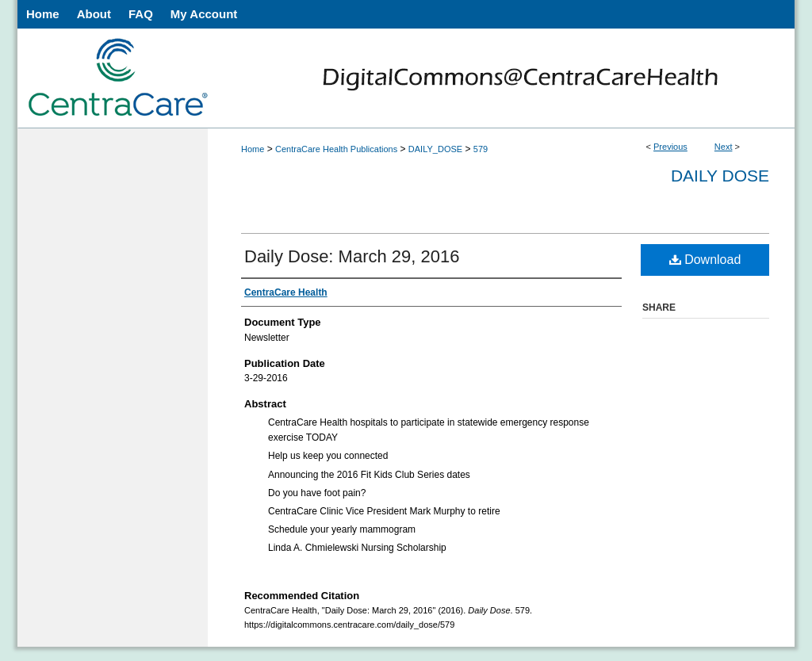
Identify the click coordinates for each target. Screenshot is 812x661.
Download (705, 260)
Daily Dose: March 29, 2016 (352, 256)
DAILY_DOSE (435, 149)
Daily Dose (720, 176)
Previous (670, 147)
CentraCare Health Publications (336, 149)
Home (253, 149)
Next (724, 147)
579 (481, 149)
